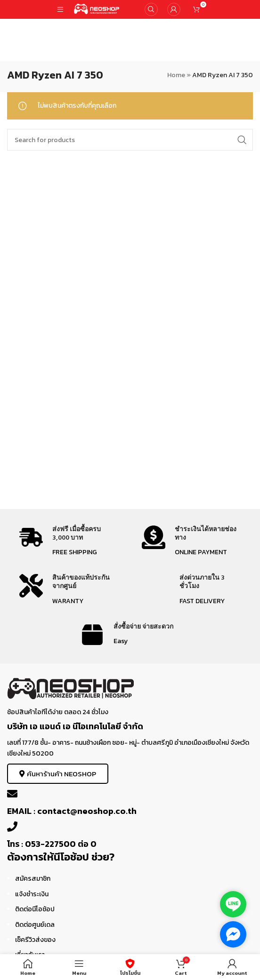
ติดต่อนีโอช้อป (35, 909)
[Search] (151, 9)
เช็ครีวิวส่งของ (35, 940)
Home (176, 75)
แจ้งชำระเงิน (32, 894)
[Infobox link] (69, 542)
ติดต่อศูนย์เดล (35, 925)
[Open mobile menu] (60, 9)
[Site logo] (97, 9)
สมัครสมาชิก (33, 879)
